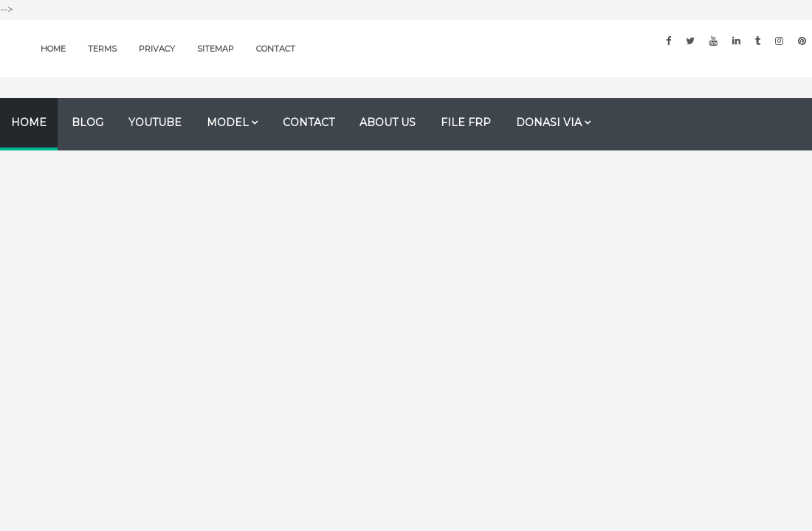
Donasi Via (549, 122)
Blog (87, 122)
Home (53, 49)
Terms (102, 49)
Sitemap (216, 49)
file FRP (466, 122)
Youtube (155, 122)
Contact (276, 49)
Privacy (157, 49)
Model (228, 122)
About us (388, 122)
